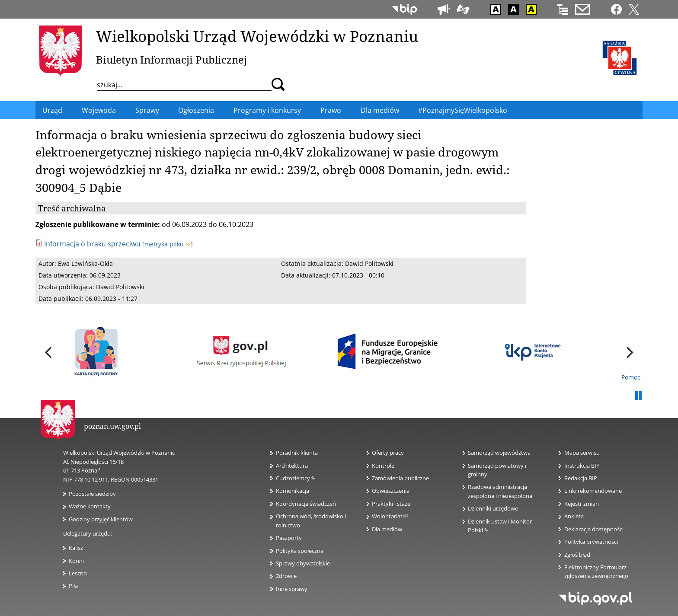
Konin (76, 561)
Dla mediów (387, 529)
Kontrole (383, 466)
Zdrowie (286, 576)
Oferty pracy (388, 453)
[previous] (49, 353)
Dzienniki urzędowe (493, 508)
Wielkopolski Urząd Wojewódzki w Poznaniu (257, 36)
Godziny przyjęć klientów (101, 519)
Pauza (638, 396)
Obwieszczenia (391, 491)
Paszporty (289, 538)
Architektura (292, 466)
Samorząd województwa (499, 453)
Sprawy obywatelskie (303, 563)
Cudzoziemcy (296, 478)
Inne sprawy (292, 589)
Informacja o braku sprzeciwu (92, 244)
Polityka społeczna (300, 551)
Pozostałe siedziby (92, 494)
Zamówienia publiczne (400, 478)
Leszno (78, 573)
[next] (629, 353)
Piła (73, 586)
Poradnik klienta (297, 453)
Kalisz (76, 548)
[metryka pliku (168, 244)
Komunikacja (293, 491)
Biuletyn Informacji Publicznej (171, 59)
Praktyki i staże (391, 504)
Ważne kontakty (90, 506)
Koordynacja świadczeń (306, 504)
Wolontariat (390, 516)
